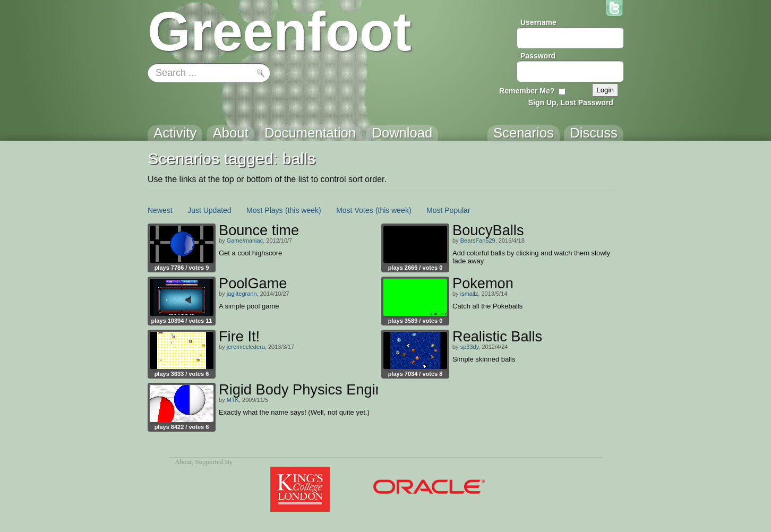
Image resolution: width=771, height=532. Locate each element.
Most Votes (354, 210)
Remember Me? (527, 91)
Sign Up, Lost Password (571, 102)
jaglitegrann (242, 294)
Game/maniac (245, 241)
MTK (233, 400)
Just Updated (209, 210)
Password (538, 56)
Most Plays (264, 210)
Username (538, 22)
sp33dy (470, 347)
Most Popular (448, 210)
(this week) (303, 210)
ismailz (469, 294)
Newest (160, 210)
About (183, 462)
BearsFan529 (478, 241)
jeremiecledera (246, 347)
